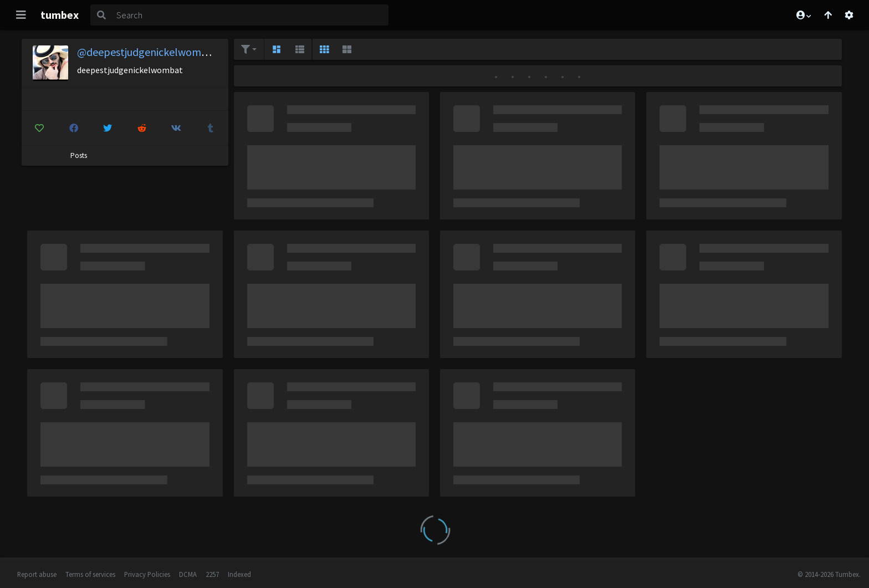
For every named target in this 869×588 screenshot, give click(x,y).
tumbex (60, 15)
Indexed (239, 574)
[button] (803, 15)
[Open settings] (849, 15)
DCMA (188, 574)
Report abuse (37, 574)
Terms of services (90, 574)
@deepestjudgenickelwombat (147, 52)
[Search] (250, 15)
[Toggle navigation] (21, 15)
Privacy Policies (147, 574)
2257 (212, 574)
